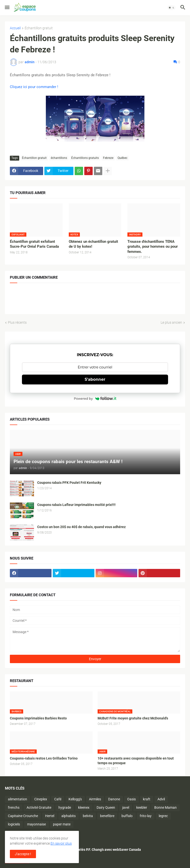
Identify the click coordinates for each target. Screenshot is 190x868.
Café (58, 799)
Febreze (108, 158)
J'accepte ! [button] (23, 854)
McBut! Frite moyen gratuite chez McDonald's (133, 718)
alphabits (69, 816)
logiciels (14, 824)
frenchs (14, 807)
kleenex (84, 807)
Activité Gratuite (39, 807)
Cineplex (41, 799)
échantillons (59, 158)
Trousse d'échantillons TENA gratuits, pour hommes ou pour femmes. (153, 247)
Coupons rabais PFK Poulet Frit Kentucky (69, 483)
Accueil (15, 28)
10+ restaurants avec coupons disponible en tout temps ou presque (136, 761)
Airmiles (95, 799)
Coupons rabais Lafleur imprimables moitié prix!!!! (76, 505)
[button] (7, 8)
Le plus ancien (171, 322)
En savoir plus (61, 843)
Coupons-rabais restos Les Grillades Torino (44, 758)
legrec (163, 816)
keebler (142, 807)
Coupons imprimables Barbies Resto (38, 718)
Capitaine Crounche (23, 816)
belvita (88, 816)
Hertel (50, 816)
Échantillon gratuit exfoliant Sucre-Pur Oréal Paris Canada (34, 244)
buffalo (127, 816)
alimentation (17, 799)
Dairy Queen (106, 807)
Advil (161, 799)
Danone (114, 799)
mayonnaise (36, 824)
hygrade (65, 807)
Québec (122, 158)
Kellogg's (75, 799)
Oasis (131, 799)
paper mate (62, 824)
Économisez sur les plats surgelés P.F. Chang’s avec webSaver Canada (87, 850)
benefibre (107, 816)
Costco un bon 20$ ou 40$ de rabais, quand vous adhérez (81, 527)
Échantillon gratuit (39, 28)
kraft (147, 799)
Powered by (95, 398)
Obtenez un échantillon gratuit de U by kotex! (93, 244)
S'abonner (95, 379)
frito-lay (146, 816)
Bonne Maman (165, 807)
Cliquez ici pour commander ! (34, 87)
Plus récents (17, 322)
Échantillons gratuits (85, 158)
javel (126, 807)
